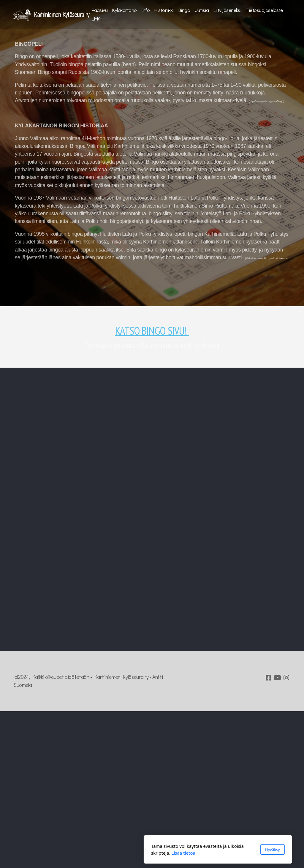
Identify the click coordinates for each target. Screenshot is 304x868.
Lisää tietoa (118, 853)
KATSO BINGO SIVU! (152, 331)
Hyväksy (207, 850)
